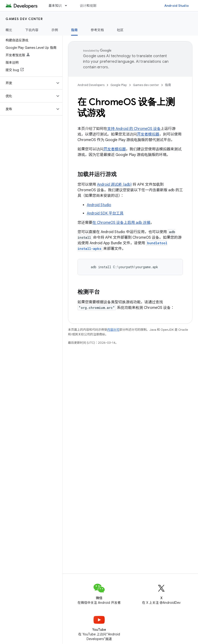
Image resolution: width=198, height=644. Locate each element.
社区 (120, 30)
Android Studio (177, 6)
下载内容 (32, 30)
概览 (9, 30)
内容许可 (113, 330)
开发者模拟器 (148, 134)
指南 (168, 85)
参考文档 (97, 30)
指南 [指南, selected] (74, 30)
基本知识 (55, 6)
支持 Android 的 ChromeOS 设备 (134, 129)
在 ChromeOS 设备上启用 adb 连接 (121, 223)
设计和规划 (88, 6)
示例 (55, 30)
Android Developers (91, 85)
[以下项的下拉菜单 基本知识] (68, 6)
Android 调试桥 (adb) (114, 185)
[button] (28, 83)
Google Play (119, 85)
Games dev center (24, 19)
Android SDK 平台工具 (105, 213)
